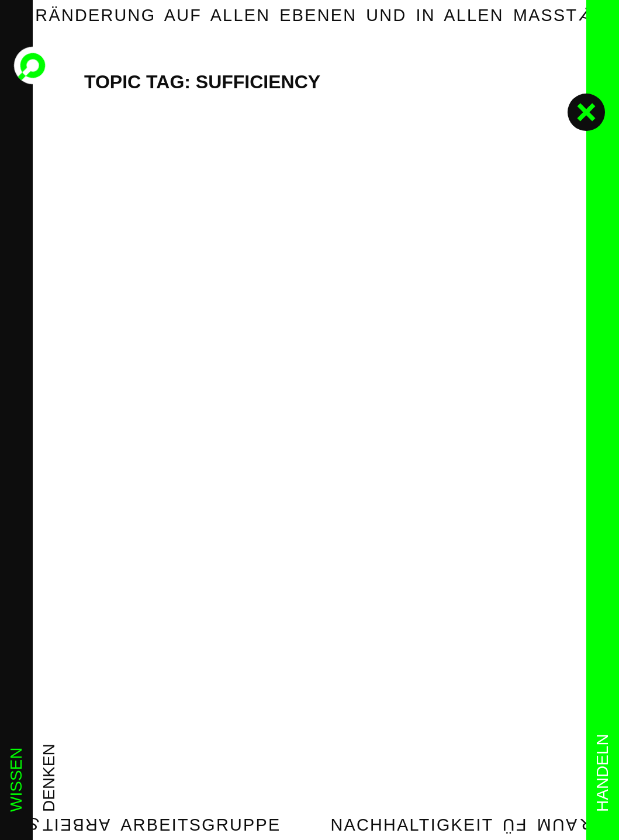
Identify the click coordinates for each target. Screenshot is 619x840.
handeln (602, 773)
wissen (16, 780)
